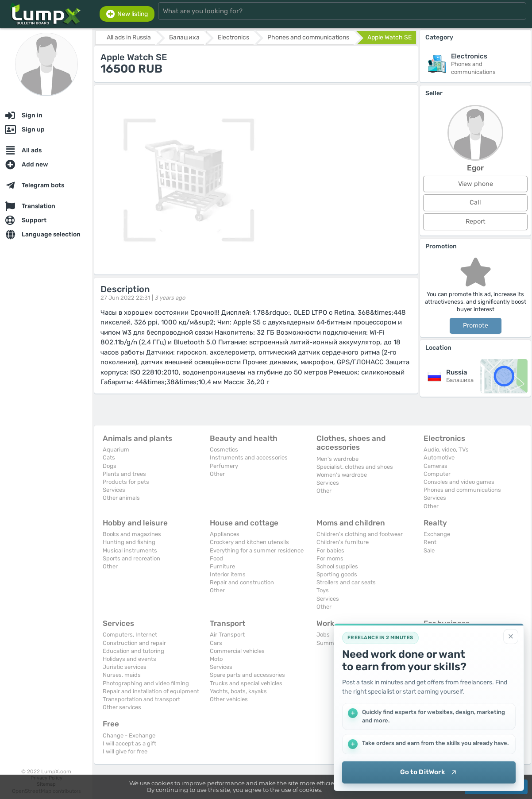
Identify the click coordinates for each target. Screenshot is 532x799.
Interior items (228, 574)
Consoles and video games (459, 482)
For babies (330, 550)
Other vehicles (229, 699)
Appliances (225, 534)
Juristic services (125, 667)
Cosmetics (224, 450)
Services (114, 490)
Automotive (439, 457)
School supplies (337, 566)
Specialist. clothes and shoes (355, 467)
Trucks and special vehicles (246, 683)
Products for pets (126, 482)
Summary (330, 643)
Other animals (121, 498)
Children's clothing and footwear (360, 534)
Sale (429, 550)
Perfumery (224, 466)
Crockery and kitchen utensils (249, 542)
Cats (109, 457)
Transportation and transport (141, 699)
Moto (216, 659)
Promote (476, 326)
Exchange (437, 534)
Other (217, 474)
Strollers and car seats (346, 582)
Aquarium (116, 450)
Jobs (323, 635)
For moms (330, 558)
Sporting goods (337, 574)
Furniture (222, 566)
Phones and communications (462, 490)
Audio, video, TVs (446, 450)
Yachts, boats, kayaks (238, 691)
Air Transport (227, 635)
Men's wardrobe (337, 459)
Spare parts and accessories (247, 675)
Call (475, 203)
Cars (216, 643)
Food (216, 558)
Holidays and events (129, 659)
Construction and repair (134, 643)
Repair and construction (242, 582)
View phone (476, 184)
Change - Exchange (129, 735)
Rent (430, 542)
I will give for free (125, 751)
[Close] (511, 637)
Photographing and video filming (146, 683)
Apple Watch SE (389, 37)
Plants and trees (124, 474)
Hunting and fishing (129, 542)
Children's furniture (343, 542)
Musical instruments (130, 550)
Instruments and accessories (249, 457)
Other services (122, 707)
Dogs (110, 466)
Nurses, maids (122, 675)
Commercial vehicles (237, 651)
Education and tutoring (133, 651)
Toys (323, 590)
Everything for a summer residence (257, 550)
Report (476, 222)
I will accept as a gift (129, 743)
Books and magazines (132, 534)
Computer (437, 474)
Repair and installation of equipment (151, 691)
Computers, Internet (130, 635)
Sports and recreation (131, 558)
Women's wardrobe (342, 475)
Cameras (436, 466)
